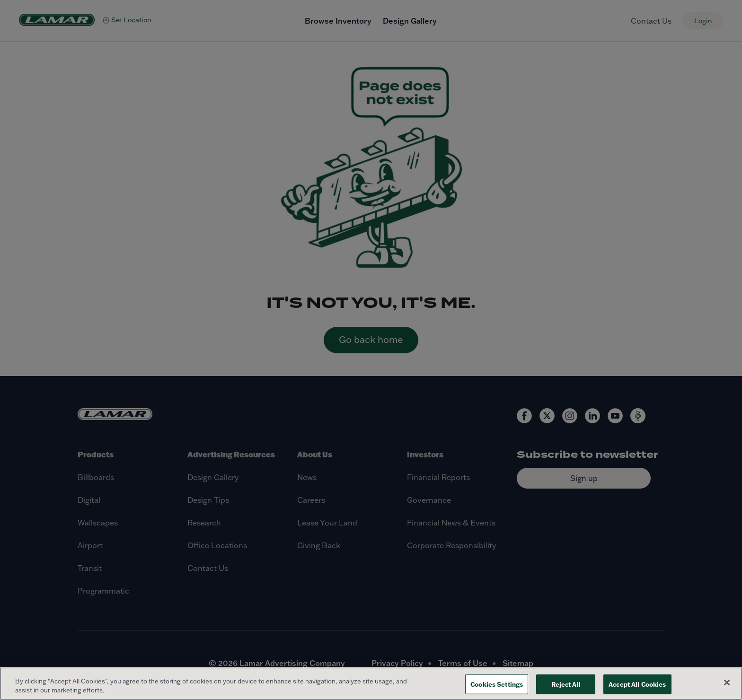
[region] (371, 684)
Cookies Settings (497, 684)
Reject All (566, 684)
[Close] (727, 682)
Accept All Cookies (637, 684)
